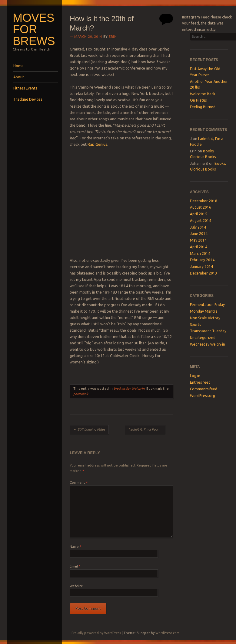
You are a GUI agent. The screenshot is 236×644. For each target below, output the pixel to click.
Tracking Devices (28, 99)
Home (18, 66)
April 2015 (199, 214)
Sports (195, 325)
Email (75, 566)
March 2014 (200, 254)
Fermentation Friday (207, 305)
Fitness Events (25, 88)
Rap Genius (97, 144)
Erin (113, 37)
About (19, 77)
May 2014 (198, 240)
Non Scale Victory (205, 318)
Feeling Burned (203, 107)
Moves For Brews (34, 29)
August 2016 (201, 207)
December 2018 (204, 201)
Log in (195, 376)
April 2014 (199, 247)
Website (76, 586)
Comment (79, 483)
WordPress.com (167, 633)
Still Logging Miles (89, 429)
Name (75, 547)
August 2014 (201, 221)
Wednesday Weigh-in (129, 389)
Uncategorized (203, 338)
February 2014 (202, 260)
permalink (81, 394)
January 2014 (201, 267)
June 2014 (199, 234)
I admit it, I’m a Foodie (147, 429)
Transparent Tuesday (208, 331)
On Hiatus (198, 100)
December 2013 (204, 273)
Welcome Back (203, 94)
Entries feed (200, 382)
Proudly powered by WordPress (96, 633)
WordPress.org (203, 396)
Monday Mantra (204, 311)
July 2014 (198, 227)
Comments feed (204, 389)
